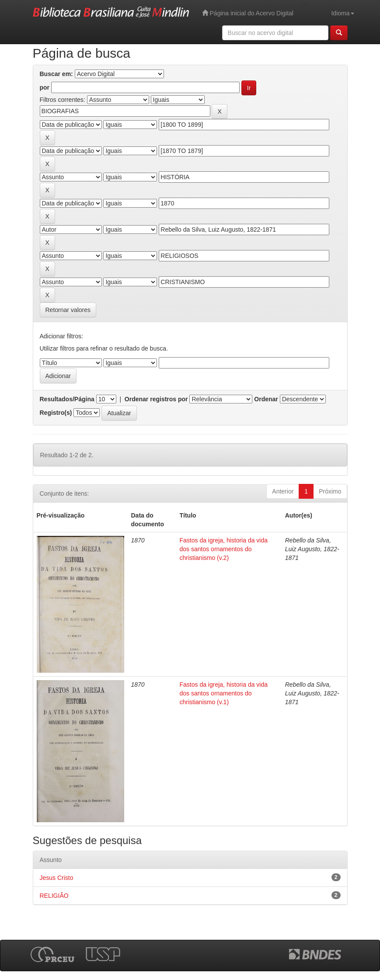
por (45, 87)
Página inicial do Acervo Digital (248, 13)
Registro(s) (56, 413)
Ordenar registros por (156, 399)
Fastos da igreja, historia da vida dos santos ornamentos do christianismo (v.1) (224, 693)
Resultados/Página (67, 399)
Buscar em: (56, 74)
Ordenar (266, 399)
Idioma (342, 13)
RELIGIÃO (54, 896)
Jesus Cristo (57, 878)
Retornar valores (68, 310)
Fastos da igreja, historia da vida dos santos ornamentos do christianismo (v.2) (224, 549)
